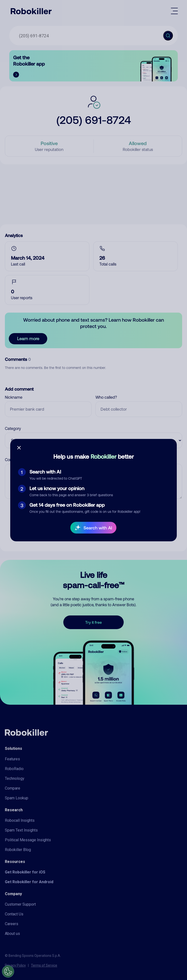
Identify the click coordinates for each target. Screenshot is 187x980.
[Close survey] (19, 448)
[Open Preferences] (8, 971)
